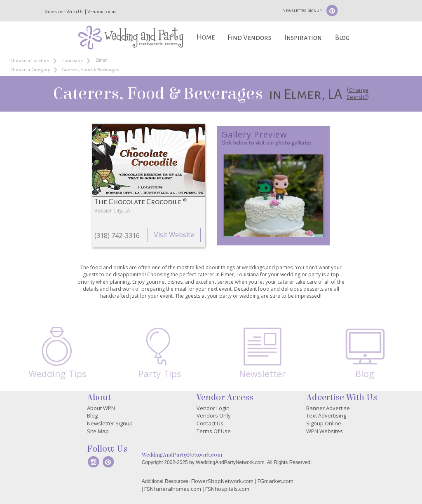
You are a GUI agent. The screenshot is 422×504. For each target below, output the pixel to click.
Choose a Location (30, 61)
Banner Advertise (328, 408)
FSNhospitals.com (227, 489)
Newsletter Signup (302, 10)
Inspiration (303, 38)
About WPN (101, 408)
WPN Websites (325, 431)
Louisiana (73, 61)
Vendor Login (102, 12)
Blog (342, 38)
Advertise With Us (64, 12)
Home (206, 37)
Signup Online (324, 423)
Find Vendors (249, 38)
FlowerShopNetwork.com (222, 481)
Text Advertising (326, 415)
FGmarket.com (275, 481)
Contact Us (210, 423)
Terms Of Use (214, 431)
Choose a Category (30, 70)
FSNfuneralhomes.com (173, 489)
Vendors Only (214, 415)
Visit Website (174, 235)
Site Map (98, 431)
